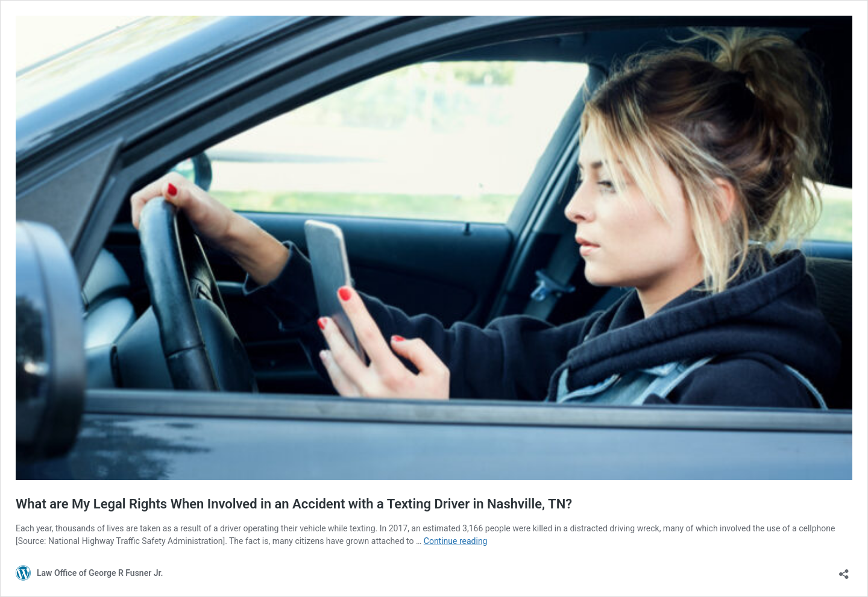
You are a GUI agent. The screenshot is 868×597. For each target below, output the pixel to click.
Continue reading (456, 541)
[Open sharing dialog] (844, 570)
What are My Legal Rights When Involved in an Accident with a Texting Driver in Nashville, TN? (294, 504)
